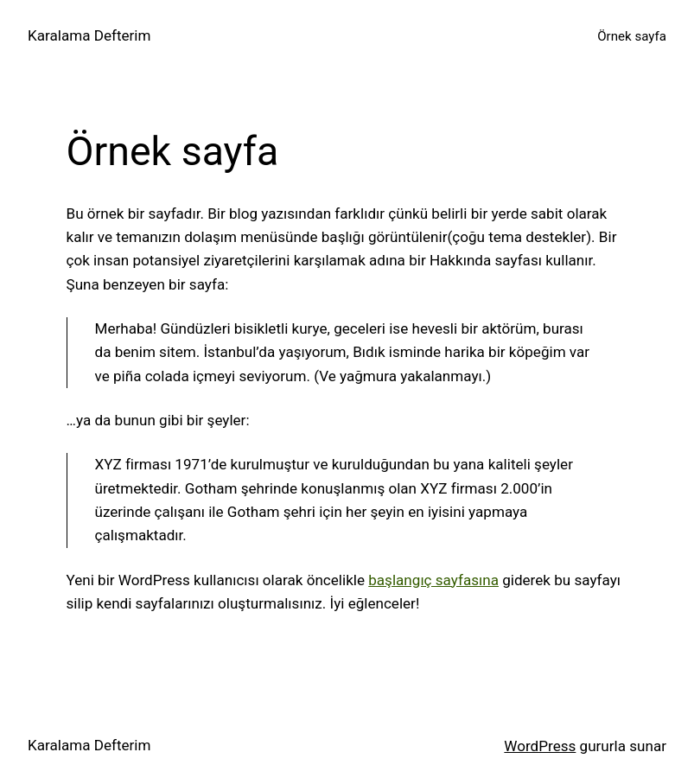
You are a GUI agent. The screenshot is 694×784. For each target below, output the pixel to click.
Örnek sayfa (632, 36)
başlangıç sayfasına (433, 580)
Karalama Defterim (89, 35)
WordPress (540, 746)
